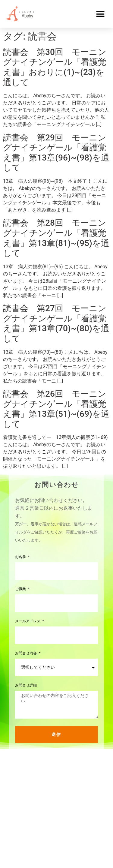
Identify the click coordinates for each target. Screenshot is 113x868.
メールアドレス (28, 621)
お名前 (21, 557)
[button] (100, 14)
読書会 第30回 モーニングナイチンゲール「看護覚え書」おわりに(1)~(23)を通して (55, 67)
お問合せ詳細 (26, 685)
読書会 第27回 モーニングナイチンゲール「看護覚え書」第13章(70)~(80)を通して (56, 323)
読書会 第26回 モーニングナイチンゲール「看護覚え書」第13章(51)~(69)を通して (56, 409)
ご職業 (21, 589)
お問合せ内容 (27, 653)
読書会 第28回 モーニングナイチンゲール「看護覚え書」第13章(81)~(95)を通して (56, 238)
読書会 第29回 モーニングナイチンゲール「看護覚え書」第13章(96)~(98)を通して (56, 153)
